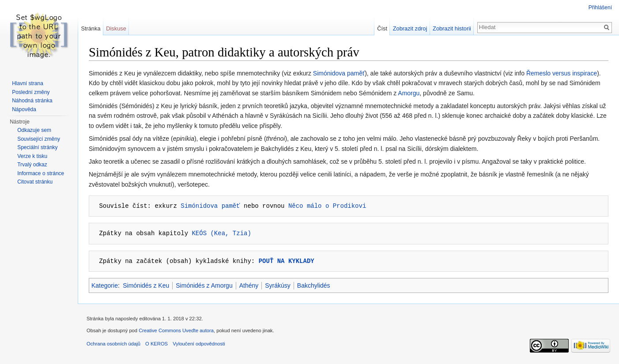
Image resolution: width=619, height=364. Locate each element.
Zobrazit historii (452, 28)
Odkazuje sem (34, 130)
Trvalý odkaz (32, 165)
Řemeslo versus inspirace (562, 73)
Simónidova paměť (339, 73)
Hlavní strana (28, 83)
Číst (382, 28)
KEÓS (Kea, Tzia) (221, 233)
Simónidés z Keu (146, 285)
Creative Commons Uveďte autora (176, 330)
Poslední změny (31, 92)
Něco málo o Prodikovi (327, 206)
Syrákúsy (278, 285)
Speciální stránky (37, 147)
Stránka (91, 28)
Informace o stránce (41, 173)
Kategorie (105, 285)
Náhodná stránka (32, 101)
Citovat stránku (35, 182)
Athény (249, 285)
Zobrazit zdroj (410, 28)
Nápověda (24, 109)
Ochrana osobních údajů (113, 344)
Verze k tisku (32, 156)
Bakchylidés (314, 285)
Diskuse (116, 28)
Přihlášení (600, 8)
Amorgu (409, 93)
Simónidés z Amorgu (204, 285)
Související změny (39, 139)
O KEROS (157, 344)
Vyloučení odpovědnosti (199, 344)
